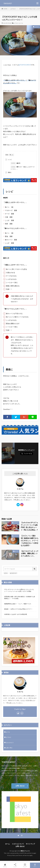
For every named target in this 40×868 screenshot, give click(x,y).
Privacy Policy (12, 855)
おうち (21, 23)
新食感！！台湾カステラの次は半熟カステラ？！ (18, 609)
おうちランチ (13, 573)
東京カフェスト (25, 851)
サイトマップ (30, 844)
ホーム (7, 844)
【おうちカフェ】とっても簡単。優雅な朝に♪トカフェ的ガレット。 (30, 553)
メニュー (25, 865)
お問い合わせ (20, 786)
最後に (8, 172)
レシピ (8, 160)
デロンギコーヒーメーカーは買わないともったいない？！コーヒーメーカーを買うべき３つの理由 (19, 590)
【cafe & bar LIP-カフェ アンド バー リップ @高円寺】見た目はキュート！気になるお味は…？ (29, 526)
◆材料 (15, 163)
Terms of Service (24, 855)
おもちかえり (10, 742)
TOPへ (35, 865)
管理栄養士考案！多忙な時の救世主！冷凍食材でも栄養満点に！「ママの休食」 (20, 598)
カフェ (6, 573)
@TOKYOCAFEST (25, 65)
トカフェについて (18, 844)
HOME (5, 9)
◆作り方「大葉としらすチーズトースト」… (23, 168)
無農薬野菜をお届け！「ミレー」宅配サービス (18, 604)
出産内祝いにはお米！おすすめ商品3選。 (16, 614)
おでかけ (13, 9)
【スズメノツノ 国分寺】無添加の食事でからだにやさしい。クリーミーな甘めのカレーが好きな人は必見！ (30, 541)
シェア (15, 865)
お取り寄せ (9, 748)
